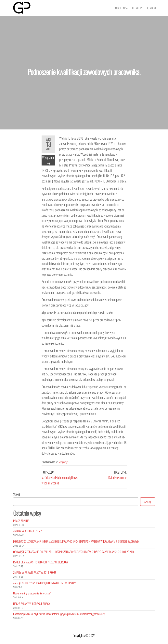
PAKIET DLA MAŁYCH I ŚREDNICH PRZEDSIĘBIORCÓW (41, 562)
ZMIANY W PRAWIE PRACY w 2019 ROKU (34, 572)
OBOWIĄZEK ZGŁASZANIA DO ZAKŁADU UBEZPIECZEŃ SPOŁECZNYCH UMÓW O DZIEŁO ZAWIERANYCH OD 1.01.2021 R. (74, 552)
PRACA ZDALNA (21, 521)
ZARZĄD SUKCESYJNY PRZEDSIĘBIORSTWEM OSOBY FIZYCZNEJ (46, 583)
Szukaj (16, 494)
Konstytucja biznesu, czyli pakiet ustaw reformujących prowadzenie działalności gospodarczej (59, 614)
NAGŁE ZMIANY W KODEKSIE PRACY (32, 604)
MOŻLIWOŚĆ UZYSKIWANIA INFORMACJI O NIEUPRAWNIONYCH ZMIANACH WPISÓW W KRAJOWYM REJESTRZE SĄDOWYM (76, 541)
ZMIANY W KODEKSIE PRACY (28, 531)
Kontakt (151, 8)
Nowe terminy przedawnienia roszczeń (32, 593)
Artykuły (137, 8)
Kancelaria (121, 8)
